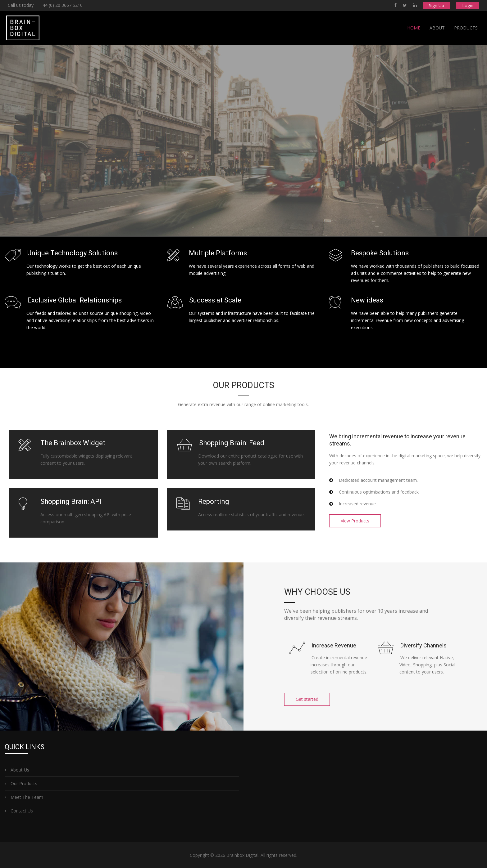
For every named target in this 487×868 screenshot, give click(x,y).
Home (414, 28)
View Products (355, 521)
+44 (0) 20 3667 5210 (61, 5)
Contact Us (19, 811)
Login (468, 5)
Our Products (21, 783)
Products (466, 28)
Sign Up (437, 5)
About (437, 28)
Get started (307, 699)
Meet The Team (24, 797)
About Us (17, 770)
